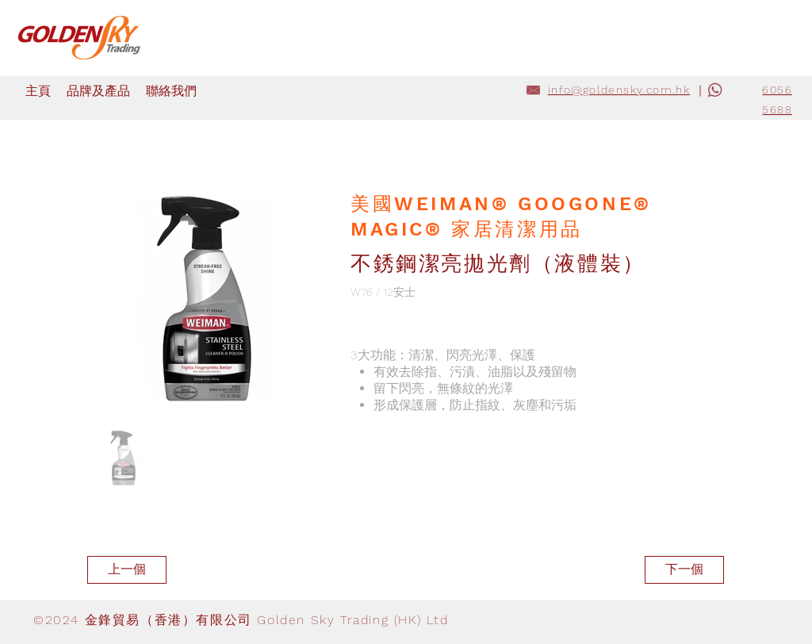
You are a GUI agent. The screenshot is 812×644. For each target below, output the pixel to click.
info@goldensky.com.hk (619, 90)
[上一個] (127, 570)
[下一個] (684, 570)
